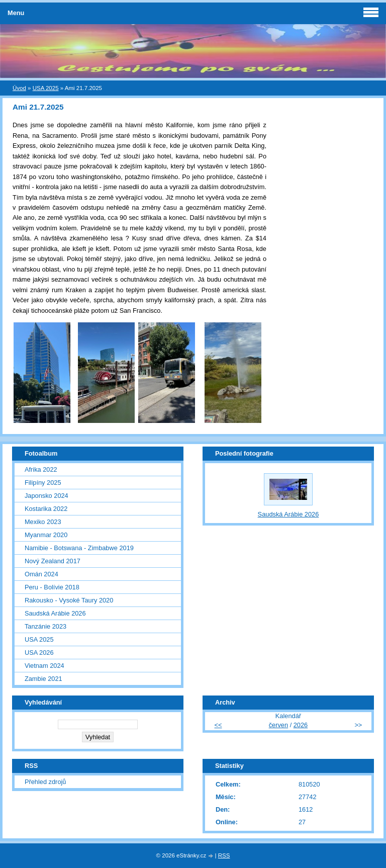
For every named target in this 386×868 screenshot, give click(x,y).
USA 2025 (46, 88)
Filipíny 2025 (43, 483)
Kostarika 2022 (46, 509)
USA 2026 (39, 653)
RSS (224, 855)
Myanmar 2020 (46, 535)
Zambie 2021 (43, 679)
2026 (301, 725)
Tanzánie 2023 (45, 626)
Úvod (19, 88)
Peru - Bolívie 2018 (52, 587)
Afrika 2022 (41, 469)
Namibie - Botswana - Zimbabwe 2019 (79, 548)
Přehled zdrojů (45, 782)
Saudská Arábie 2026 (55, 613)
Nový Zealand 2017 (53, 561)
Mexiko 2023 (43, 522)
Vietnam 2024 (44, 666)
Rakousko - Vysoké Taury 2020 (69, 600)
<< (218, 725)
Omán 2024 (41, 574)
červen (278, 725)
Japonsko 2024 (46, 496)
